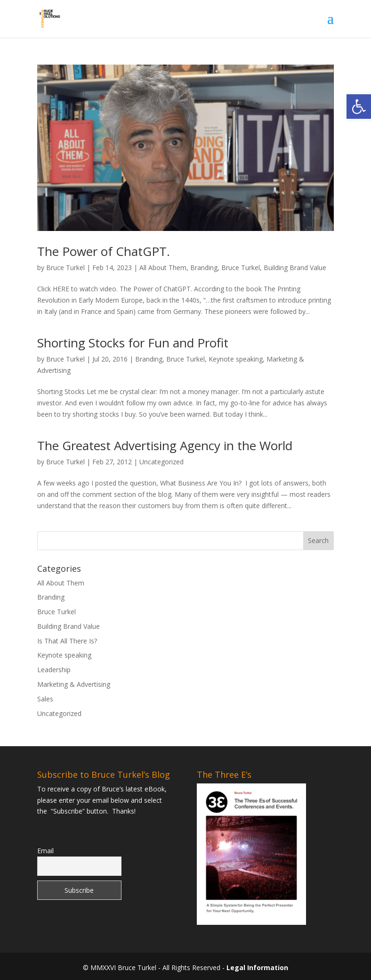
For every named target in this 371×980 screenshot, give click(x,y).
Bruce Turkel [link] (65, 268)
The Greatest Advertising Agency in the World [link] (165, 445)
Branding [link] (204, 268)
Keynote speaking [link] (236, 359)
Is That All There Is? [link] (67, 641)
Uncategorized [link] (161, 462)
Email (45, 851)
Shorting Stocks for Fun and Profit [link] (133, 343)
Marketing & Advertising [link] (74, 684)
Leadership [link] (54, 670)
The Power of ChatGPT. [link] (104, 251)
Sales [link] (45, 699)
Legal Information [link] (257, 968)
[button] (331, 25)
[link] (359, 107)
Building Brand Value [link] (295, 268)
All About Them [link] (163, 268)
